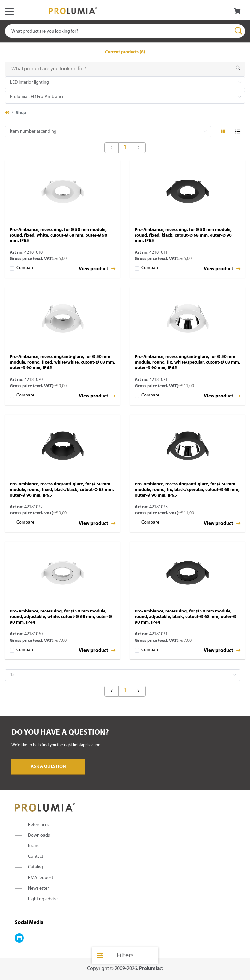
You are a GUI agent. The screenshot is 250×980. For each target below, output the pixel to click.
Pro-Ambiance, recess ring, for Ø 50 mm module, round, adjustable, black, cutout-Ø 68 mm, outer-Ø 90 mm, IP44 (186, 617)
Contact (36, 857)
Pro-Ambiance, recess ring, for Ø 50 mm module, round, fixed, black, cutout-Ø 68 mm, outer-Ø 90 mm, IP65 (183, 235)
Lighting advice (43, 899)
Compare (25, 268)
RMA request (41, 878)
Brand (34, 846)
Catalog (36, 867)
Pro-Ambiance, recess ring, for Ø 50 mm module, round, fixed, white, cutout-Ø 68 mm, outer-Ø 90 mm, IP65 (59, 235)
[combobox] (125, 31)
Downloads (39, 836)
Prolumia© (151, 969)
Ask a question (48, 766)
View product (97, 269)
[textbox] (125, 31)
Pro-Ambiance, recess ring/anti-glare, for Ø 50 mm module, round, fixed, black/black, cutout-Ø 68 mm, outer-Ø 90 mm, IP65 (62, 490)
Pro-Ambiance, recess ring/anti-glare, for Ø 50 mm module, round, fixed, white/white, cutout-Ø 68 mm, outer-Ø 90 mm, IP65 (63, 362)
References (39, 825)
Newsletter (39, 889)
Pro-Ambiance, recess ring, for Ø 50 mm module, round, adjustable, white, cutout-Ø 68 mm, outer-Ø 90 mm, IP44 (61, 617)
